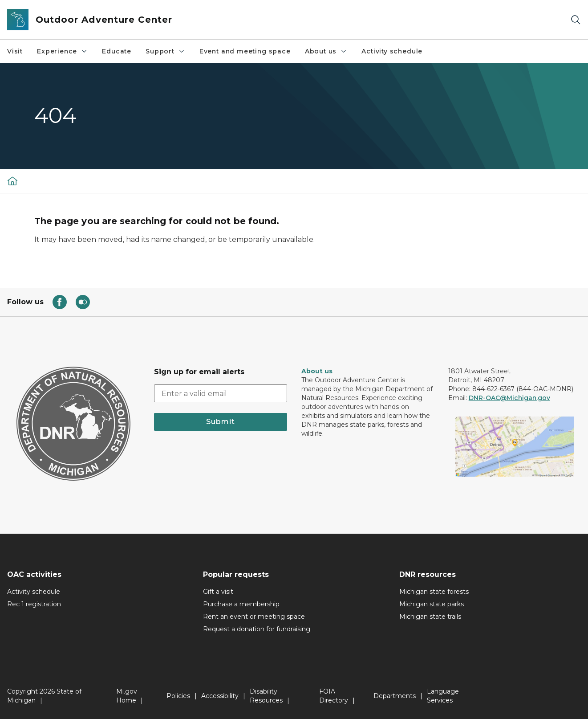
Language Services (443, 696)
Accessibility (220, 696)
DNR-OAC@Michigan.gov (509, 398)
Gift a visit (218, 592)
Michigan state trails (430, 617)
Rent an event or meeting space (254, 617)
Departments (395, 696)
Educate (117, 51)
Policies (178, 696)
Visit (15, 51)
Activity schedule (392, 51)
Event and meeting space (245, 51)
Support (165, 51)
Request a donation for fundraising (257, 629)
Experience (62, 51)
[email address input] (220, 393)
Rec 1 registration (34, 604)
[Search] (576, 20)
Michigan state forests (434, 592)
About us (326, 51)
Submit (221, 422)
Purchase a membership (241, 604)
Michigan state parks (432, 604)
